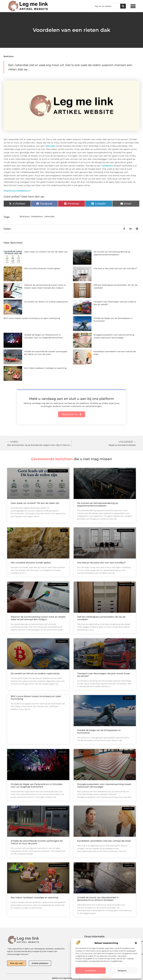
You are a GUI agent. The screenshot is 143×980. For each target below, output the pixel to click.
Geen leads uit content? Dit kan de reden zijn (46, 252)
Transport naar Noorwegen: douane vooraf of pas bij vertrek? (104, 675)
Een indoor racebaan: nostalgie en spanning (45, 368)
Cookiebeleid (105, 977)
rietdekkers (107, 166)
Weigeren (122, 971)
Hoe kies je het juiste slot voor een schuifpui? (115, 268)
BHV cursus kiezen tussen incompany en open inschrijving (32, 318)
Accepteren (90, 971)
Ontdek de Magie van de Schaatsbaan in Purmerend (99, 732)
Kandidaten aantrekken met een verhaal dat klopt (104, 841)
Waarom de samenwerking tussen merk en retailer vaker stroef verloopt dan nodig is (38, 618)
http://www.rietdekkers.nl (17, 191)
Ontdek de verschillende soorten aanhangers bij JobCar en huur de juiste (37, 842)
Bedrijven (9, 56)
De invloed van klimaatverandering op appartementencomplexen (98, 504)
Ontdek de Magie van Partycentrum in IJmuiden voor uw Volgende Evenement (37, 785)
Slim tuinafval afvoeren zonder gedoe (42, 268)
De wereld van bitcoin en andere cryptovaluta (46, 302)
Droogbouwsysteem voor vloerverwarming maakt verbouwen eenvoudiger (104, 785)
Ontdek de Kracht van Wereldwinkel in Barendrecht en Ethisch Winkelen (98, 899)
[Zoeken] (123, 6)
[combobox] (107, 6)
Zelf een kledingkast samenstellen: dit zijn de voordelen (101, 618)
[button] (136, 943)
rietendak (50, 146)
